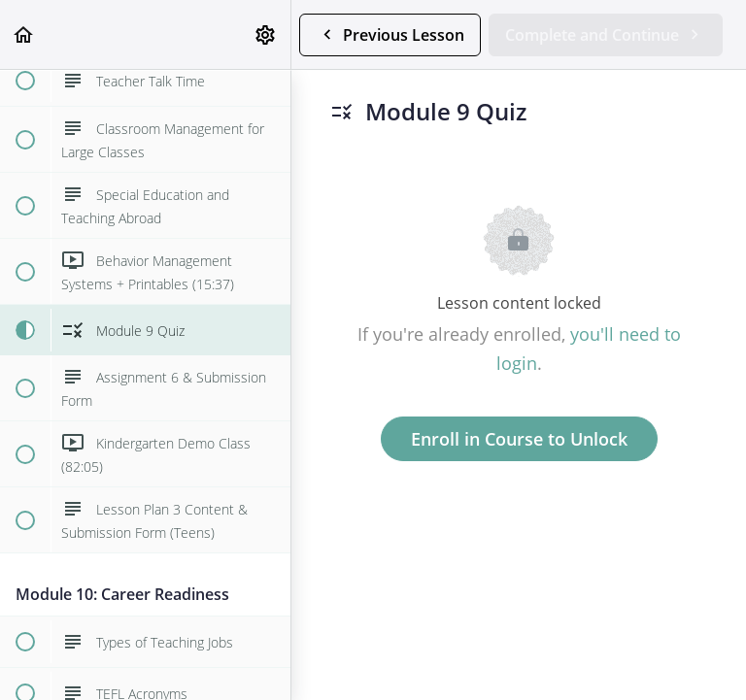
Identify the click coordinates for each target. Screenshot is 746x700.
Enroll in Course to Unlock (519, 439)
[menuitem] (266, 34)
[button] (24, 34)
